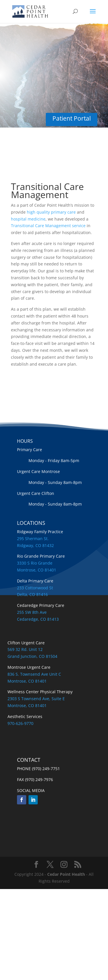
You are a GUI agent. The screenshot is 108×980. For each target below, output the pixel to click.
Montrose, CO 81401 (37, 570)
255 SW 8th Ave (32, 612)
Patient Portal (72, 118)
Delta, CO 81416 (32, 594)
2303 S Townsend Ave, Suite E (36, 699)
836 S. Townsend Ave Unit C (34, 674)
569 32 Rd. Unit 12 (25, 649)
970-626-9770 (20, 723)
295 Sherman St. (33, 539)
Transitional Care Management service (48, 226)
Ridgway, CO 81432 (35, 545)
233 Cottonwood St (35, 588)
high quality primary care (51, 212)
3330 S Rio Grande (35, 563)
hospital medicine (28, 219)
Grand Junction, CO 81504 (32, 656)
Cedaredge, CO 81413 (38, 619)
